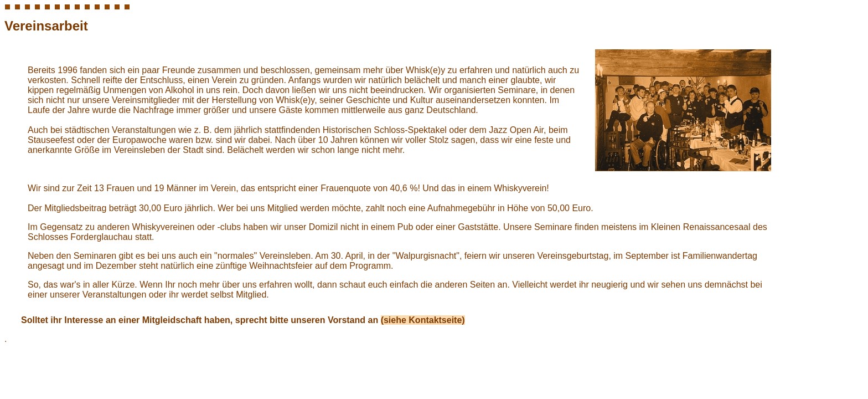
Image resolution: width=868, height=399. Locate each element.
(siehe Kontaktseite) (423, 320)
